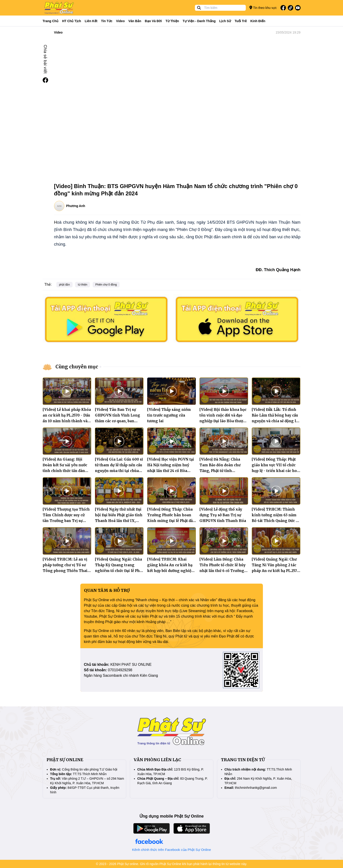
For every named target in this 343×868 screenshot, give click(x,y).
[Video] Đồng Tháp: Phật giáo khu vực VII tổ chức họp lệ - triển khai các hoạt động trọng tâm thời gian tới (276, 471)
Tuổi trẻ (241, 21)
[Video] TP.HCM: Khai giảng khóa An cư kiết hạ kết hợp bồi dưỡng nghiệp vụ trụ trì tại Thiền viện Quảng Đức (170, 571)
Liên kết (91, 21)
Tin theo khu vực (263, 8)
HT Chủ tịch (72, 21)
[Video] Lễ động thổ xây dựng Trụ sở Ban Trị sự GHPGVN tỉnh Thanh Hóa (223, 515)
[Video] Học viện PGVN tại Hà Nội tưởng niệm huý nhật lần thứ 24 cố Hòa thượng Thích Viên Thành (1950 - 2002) (171, 471)
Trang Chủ (51, 21)
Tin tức (107, 21)
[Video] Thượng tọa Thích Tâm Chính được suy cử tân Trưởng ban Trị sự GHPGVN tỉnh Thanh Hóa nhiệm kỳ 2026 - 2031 (66, 521)
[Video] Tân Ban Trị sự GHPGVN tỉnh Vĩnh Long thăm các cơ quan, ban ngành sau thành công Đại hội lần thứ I (119, 421)
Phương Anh (76, 206)
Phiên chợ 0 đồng (106, 285)
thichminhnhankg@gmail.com (256, 788)
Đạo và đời (153, 21)
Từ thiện (172, 21)
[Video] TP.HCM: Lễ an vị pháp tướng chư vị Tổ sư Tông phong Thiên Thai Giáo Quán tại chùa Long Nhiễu (65, 571)
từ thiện (82, 285)
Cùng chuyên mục (77, 367)
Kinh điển (258, 21)
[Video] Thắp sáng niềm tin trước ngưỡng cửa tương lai (169, 415)
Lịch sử (225, 21)
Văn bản (135, 21)
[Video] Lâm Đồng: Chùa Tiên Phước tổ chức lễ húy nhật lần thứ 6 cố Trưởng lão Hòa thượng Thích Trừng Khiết (223, 571)
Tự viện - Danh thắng (199, 21)
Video (120, 21)
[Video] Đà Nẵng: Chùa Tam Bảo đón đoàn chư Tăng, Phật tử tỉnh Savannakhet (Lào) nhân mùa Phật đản (222, 471)
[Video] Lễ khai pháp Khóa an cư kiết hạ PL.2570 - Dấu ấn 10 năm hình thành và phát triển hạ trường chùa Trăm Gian (67, 421)
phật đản (64, 285)
